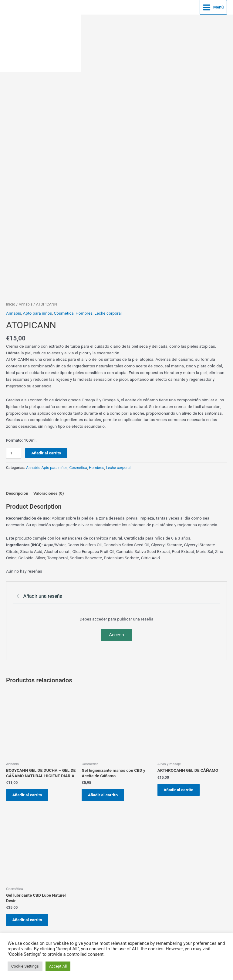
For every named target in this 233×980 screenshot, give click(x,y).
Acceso (116, 633)
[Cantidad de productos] (14, 452)
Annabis (26, 303)
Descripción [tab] (17, 492)
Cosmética (64, 312)
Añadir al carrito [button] (29, 794)
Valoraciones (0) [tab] (49, 492)
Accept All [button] (58, 966)
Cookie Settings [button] (25, 966)
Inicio (11, 303)
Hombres (84, 312)
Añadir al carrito (46, 451)
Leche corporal (108, 312)
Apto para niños (38, 312)
